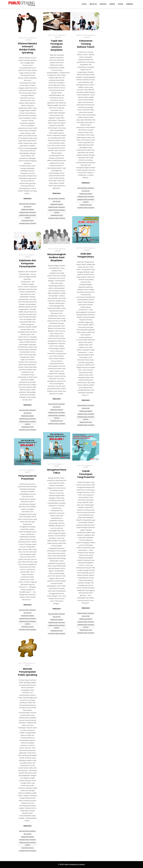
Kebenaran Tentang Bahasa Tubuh (86, 44)
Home (84, 4)
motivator (27, 207)
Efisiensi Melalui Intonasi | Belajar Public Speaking (27, 48)
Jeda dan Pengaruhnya (86, 255)
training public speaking (28, 223)
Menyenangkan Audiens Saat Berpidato (57, 257)
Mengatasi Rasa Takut (57, 471)
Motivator (29, 40)
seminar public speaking (27, 212)
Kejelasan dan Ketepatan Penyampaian (28, 263)
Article (120, 4)
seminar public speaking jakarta (27, 216)
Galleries (129, 4)
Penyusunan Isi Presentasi (27, 477)
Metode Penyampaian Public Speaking (28, 672)
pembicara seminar (27, 210)
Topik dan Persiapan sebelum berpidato (57, 45)
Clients (112, 4)
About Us (93, 4)
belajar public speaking (27, 204)
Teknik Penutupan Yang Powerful (86, 474)
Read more (28, 199)
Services (103, 4)
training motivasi (28, 221)
